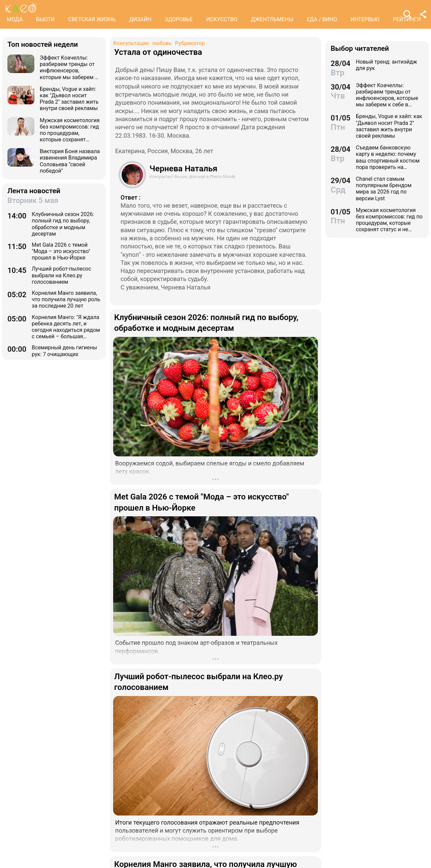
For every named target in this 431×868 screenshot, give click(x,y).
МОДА (15, 19)
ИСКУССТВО (222, 19)
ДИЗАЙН (140, 19)
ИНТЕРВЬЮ (365, 19)
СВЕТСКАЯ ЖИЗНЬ (92, 19)
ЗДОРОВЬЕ (179, 19)
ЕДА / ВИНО (322, 19)
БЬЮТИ (45, 19)
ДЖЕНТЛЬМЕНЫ (272, 19)
